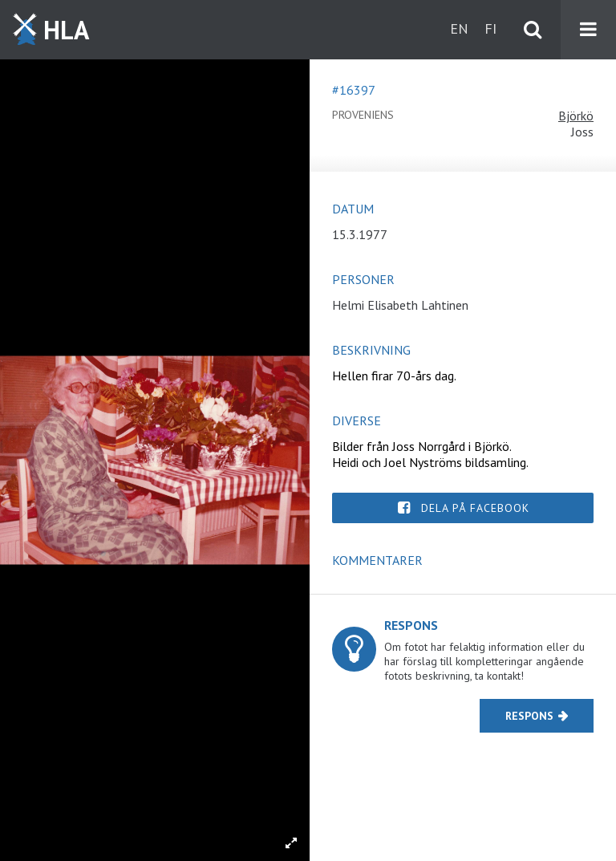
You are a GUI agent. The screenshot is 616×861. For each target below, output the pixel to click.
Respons (529, 716)
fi (490, 28)
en (459, 28)
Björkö (576, 116)
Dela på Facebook (475, 508)
